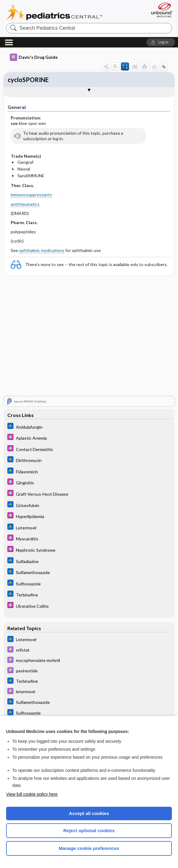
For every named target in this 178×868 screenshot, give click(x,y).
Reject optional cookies (89, 830)
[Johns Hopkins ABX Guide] (89, 427)
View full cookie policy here (32, 794)
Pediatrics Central (54, 13)
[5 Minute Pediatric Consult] (89, 438)
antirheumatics (25, 204)
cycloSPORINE (28, 80)
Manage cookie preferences (89, 848)
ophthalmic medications (42, 250)
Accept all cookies (89, 813)
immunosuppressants (31, 195)
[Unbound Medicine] (160, 10)
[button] (161, 42)
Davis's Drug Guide (34, 57)
